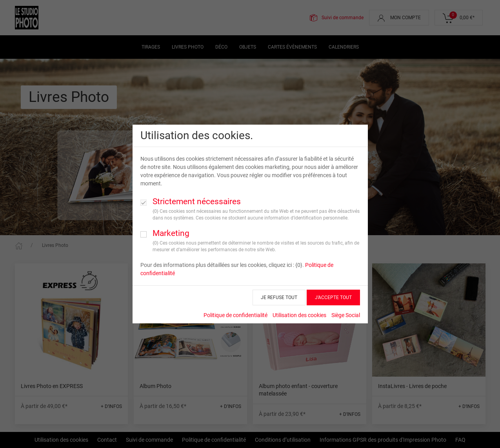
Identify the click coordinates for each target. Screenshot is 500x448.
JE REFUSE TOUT (279, 297)
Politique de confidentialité (235, 315)
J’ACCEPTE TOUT (333, 297)
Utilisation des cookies (299, 315)
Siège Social (346, 315)
